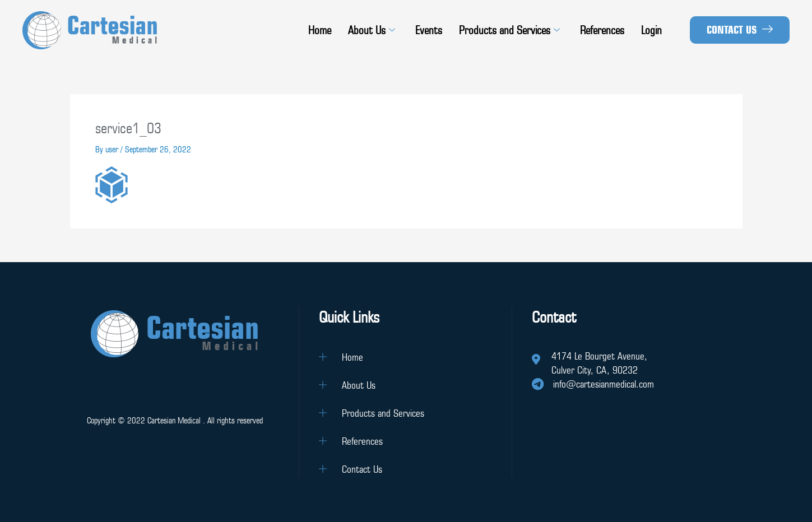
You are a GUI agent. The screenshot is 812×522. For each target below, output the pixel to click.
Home (320, 30)
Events (429, 30)
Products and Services (509, 30)
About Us (372, 30)
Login (651, 30)
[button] (740, 30)
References (602, 30)
